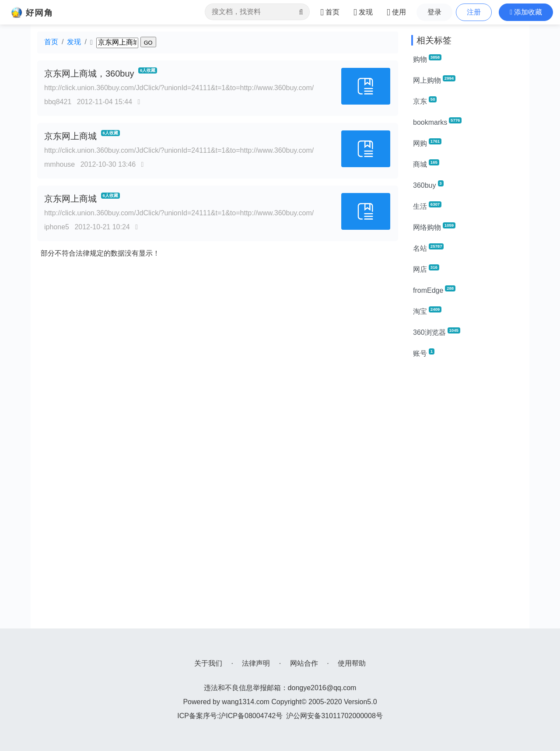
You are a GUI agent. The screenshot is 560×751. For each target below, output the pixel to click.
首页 (51, 42)
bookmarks (437, 122)
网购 (427, 143)
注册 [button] (474, 12)
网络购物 (434, 227)
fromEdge (434, 290)
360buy (428, 185)
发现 (74, 42)
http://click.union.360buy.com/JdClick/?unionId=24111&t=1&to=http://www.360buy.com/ (179, 88)
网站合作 (304, 663)
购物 (427, 59)
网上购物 (434, 80)
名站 (428, 248)
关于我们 (208, 663)
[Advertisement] (467, 497)
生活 (427, 206)
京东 (425, 101)
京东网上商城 (70, 136)
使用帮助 (352, 663)
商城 (426, 164)
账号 (424, 353)
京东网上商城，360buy (89, 74)
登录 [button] (434, 12)
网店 (426, 269)
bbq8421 (58, 102)
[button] (526, 12)
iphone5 (57, 227)
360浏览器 (437, 332)
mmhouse (59, 164)
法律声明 (256, 663)
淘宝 (427, 311)
